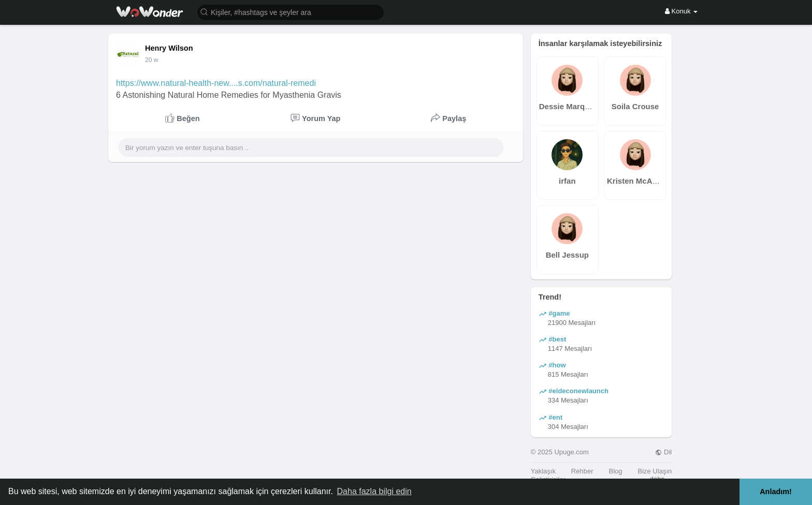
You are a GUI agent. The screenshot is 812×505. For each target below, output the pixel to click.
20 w (151, 60)
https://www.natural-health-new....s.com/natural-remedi (216, 83)
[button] (291, 12)
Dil (663, 452)
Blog (615, 471)
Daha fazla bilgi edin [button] (374, 491)
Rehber (582, 471)
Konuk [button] (681, 11)
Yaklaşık (543, 471)
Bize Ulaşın (655, 471)
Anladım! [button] (776, 492)
